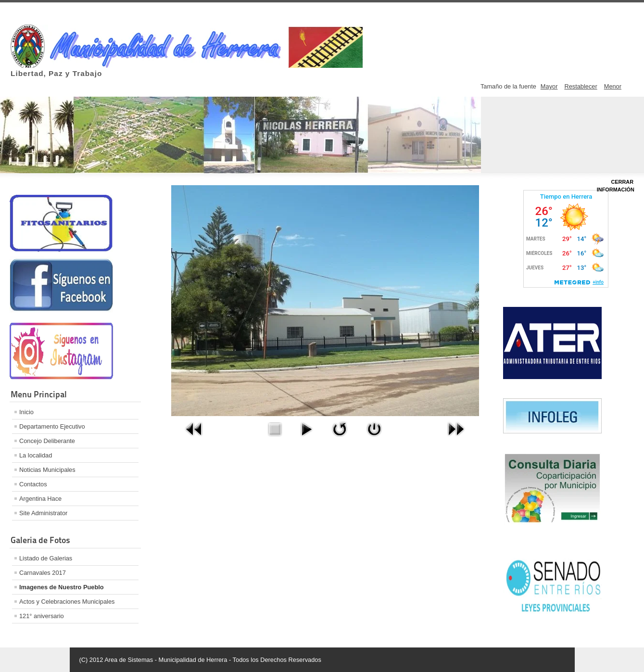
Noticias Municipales (47, 470)
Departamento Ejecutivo (52, 426)
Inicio (26, 412)
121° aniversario (42, 616)
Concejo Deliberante (47, 441)
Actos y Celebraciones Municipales (67, 602)
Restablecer (581, 86)
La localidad (36, 455)
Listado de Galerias (46, 558)
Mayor (549, 86)
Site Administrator (43, 513)
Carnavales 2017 (43, 573)
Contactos (33, 484)
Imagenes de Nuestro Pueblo (62, 587)
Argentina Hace (40, 499)
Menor (613, 86)
